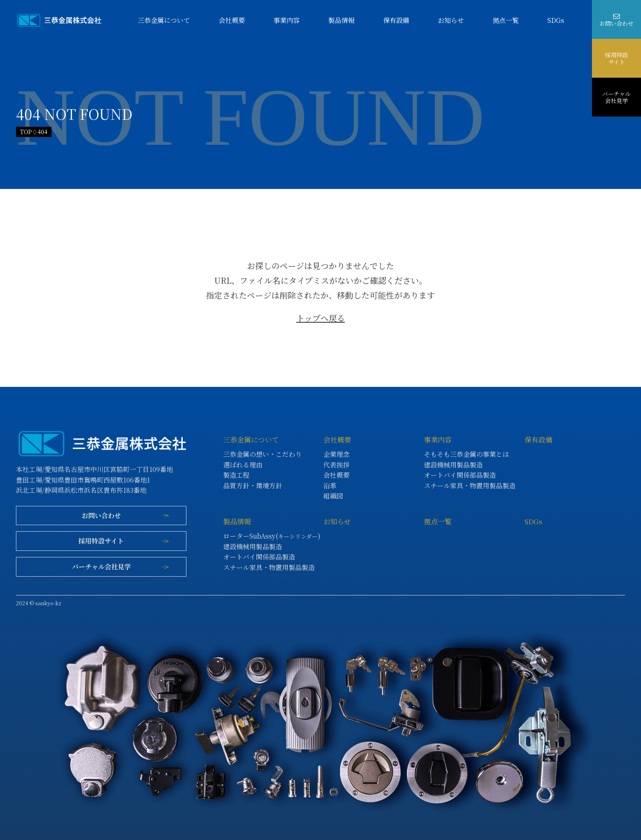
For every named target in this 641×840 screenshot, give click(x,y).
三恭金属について (164, 20)
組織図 (333, 496)
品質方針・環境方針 (253, 486)
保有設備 (396, 20)
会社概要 (232, 20)
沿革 (330, 486)
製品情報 (341, 20)
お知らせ (451, 20)
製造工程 (236, 475)
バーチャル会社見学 (616, 97)
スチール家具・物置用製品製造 (470, 486)
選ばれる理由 (243, 465)
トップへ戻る (321, 318)
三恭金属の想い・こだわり (262, 454)
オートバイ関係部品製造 (460, 475)
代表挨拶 (336, 465)
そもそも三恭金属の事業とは (466, 454)
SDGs (556, 20)
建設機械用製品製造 (453, 465)
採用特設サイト (616, 58)
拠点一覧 (506, 20)
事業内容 (287, 20)
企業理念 (336, 454)
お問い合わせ (616, 23)
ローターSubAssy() (272, 536)
